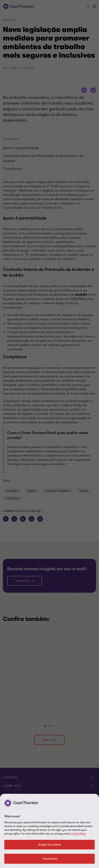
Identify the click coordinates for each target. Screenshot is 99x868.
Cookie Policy (78, 834)
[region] (49, 831)
